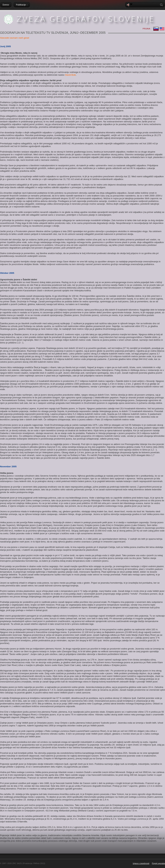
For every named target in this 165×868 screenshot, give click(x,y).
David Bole (71, 75)
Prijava (146, 29)
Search (162, 5)
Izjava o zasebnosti (141, 863)
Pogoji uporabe (158, 863)
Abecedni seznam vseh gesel (15, 38)
